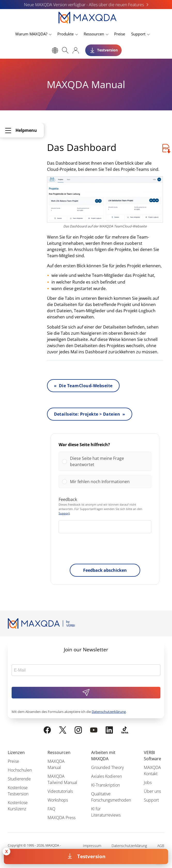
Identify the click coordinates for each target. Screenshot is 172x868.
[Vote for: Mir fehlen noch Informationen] (105, 482)
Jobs (148, 782)
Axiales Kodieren (107, 776)
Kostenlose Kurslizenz (18, 806)
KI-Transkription (105, 785)
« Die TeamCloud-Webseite (83, 386)
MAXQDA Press (61, 818)
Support (138, 34)
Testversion (91, 856)
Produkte (65, 34)
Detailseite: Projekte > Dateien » (90, 414)
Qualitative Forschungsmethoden (111, 797)
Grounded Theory (107, 767)
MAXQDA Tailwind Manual (62, 779)
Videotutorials (60, 791)
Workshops (58, 800)
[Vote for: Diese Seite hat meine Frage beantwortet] (105, 461)
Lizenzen (16, 752)
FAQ (51, 809)
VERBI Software (153, 756)
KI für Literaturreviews (106, 812)
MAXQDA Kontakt (152, 771)
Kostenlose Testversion (18, 791)
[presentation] (105, 550)
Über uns (152, 791)
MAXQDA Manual (56, 764)
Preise (120, 34)
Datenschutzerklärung (109, 712)
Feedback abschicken (105, 570)
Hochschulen (20, 770)
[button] (109, 461)
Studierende (19, 779)
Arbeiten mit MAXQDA (103, 756)
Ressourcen (94, 34)
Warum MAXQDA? (31, 34)
